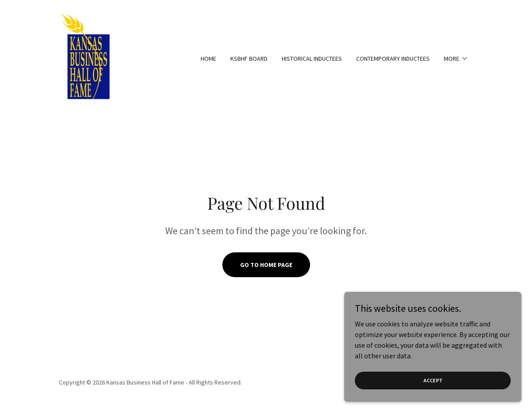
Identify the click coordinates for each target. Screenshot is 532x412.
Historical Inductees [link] (312, 59)
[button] (456, 59)
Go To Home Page (266, 265)
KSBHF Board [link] (249, 59)
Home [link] (208, 59)
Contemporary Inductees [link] (393, 59)
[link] (87, 58)
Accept (433, 380)
